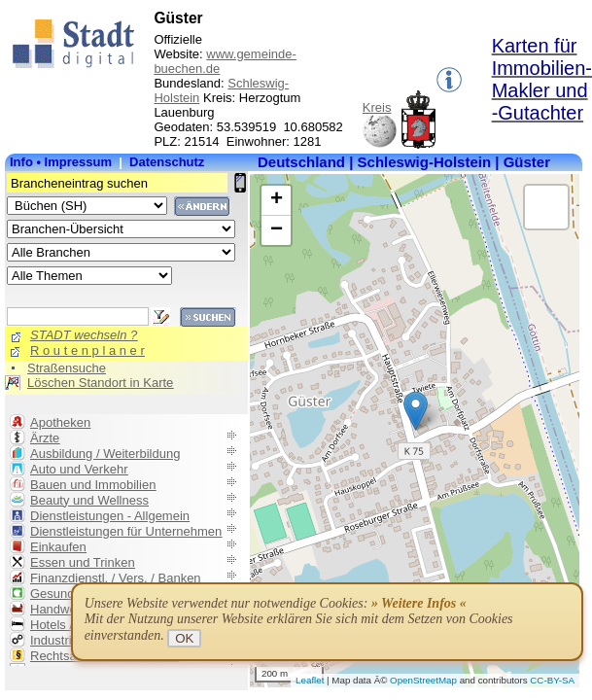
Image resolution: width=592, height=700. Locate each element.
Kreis (377, 107)
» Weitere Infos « (419, 603)
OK (184, 638)
